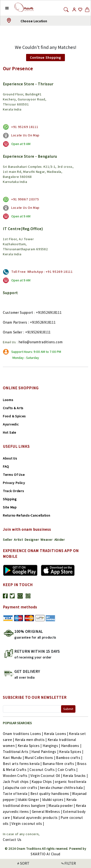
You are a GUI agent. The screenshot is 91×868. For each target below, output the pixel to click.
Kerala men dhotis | (31, 740)
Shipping (10, 499)
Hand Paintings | (45, 752)
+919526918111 (49, 312)
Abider (60, 540)
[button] (3, 8)
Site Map (10, 507)
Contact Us (12, 840)
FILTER (68, 863)
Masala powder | (62, 806)
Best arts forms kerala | (23, 764)
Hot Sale (10, 432)
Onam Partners (15, 322)
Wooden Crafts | (17, 776)
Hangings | (52, 746)
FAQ (6, 466)
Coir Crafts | (68, 770)
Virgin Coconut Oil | (47, 776)
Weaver (46, 540)
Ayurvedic (11, 424)
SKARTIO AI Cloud (45, 854)
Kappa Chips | (43, 782)
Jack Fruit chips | (17, 782)
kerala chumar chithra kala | (63, 788)
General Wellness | (47, 812)
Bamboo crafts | (69, 758)
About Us (10, 458)
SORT (23, 863)
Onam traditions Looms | (23, 734)
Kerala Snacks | (75, 776)
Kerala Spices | (30, 746)
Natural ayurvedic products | (37, 818)
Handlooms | (71, 746)
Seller (8, 540)
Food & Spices (14, 416)
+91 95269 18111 (25, 127)
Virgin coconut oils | (28, 824)
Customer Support (18, 312)
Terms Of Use (14, 475)
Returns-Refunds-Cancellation (27, 515)
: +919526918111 (42, 322)
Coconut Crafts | (44, 770)
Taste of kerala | (17, 794)
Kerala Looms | (57, 734)
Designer (32, 540)
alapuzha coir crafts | (22, 788)
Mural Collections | (40, 758)
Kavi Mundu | (14, 758)
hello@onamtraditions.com (41, 342)
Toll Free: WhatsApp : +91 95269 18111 (42, 272)
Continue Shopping (45, 58)
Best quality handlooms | (51, 794)
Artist (18, 540)
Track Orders (13, 491)
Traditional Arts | (17, 752)
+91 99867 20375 (25, 199)
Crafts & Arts (13, 408)
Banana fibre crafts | (60, 764)
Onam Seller (13, 332)
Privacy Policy (14, 483)
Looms (8, 400)
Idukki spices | (54, 800)
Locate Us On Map (25, 135)
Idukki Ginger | (30, 800)
